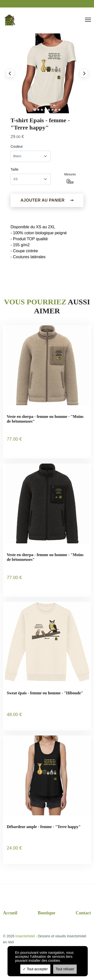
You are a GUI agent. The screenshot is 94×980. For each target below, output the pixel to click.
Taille (15, 169)
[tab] (35, 110)
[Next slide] (84, 73)
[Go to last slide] (10, 73)
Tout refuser (65, 969)
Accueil (10, 913)
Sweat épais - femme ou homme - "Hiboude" (45, 693)
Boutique (46, 913)
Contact (83, 913)
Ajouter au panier (47, 200)
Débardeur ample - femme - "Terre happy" (44, 827)
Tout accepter (35, 969)
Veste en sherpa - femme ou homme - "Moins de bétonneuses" (45, 419)
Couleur (17, 146)
